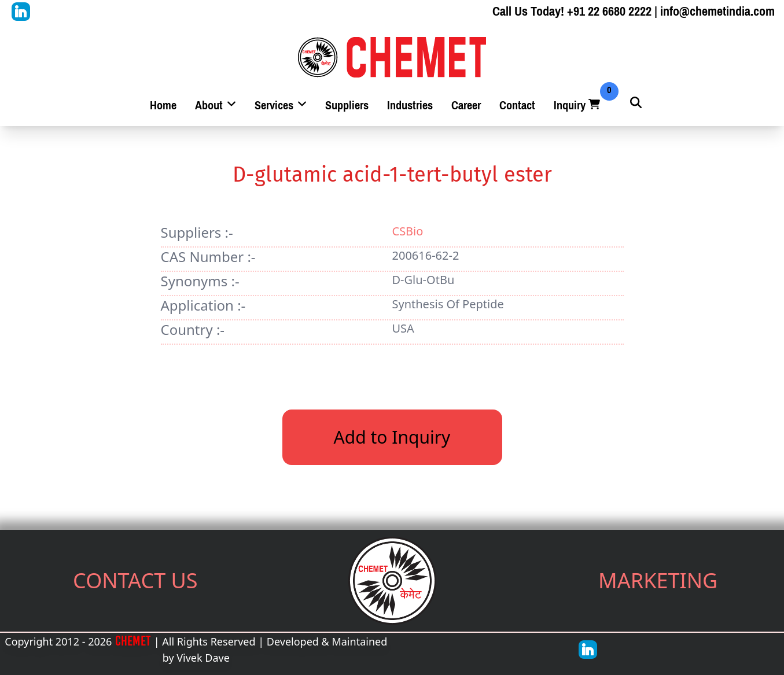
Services (281, 106)
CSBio (408, 231)
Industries (410, 106)
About (216, 106)
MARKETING (658, 580)
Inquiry (578, 106)
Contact (517, 106)
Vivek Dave (203, 658)
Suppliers (347, 106)
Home (163, 106)
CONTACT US (135, 580)
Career (466, 106)
